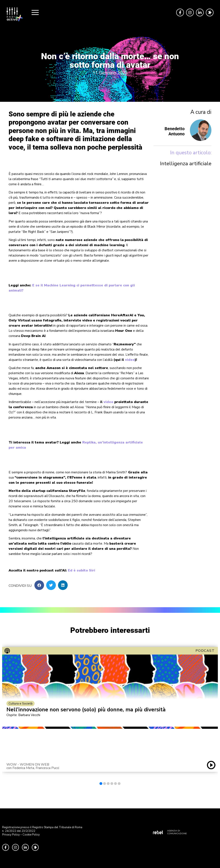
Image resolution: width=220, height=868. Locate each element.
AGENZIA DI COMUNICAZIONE (177, 832)
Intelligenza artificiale (186, 164)
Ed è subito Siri (82, 570)
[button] (39, 585)
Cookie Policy (31, 835)
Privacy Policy (11, 835)
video (130, 360)
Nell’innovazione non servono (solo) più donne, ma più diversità (86, 710)
